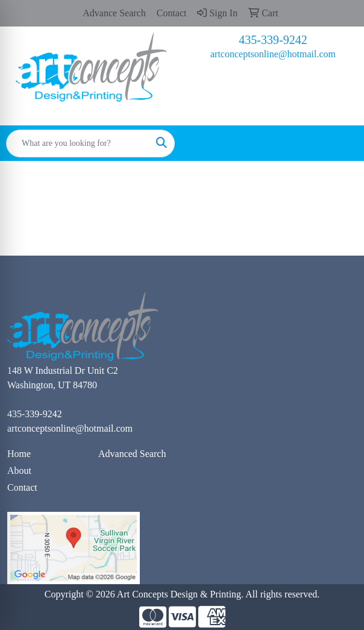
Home (19, 454)
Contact (22, 487)
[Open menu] (340, 143)
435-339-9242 (273, 40)
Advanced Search (132, 454)
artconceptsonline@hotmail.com (273, 54)
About (19, 471)
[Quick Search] (78, 143)
